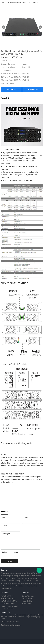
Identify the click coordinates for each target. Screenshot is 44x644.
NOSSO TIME (26, 604)
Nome (4, 518)
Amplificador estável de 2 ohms (16, 2)
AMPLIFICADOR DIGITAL (9, 601)
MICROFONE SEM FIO (8, 604)
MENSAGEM (11, 89)
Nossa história (27, 601)
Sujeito (4, 526)
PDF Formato (33, 89)
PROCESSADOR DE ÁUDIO (9, 606)
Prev (4, 27)
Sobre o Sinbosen (28, 596)
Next (40, 27)
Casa (3, 2)
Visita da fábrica (27, 599)
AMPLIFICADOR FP (7, 596)
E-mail (25, 518)
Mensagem (6, 534)
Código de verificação (9, 552)
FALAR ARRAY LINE (7, 609)
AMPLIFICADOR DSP (8, 599)
